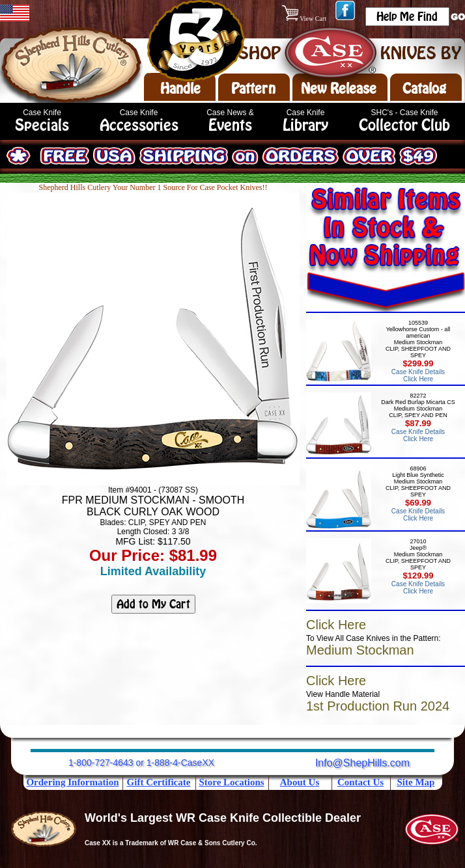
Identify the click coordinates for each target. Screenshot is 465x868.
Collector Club (404, 125)
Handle (180, 88)
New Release (339, 88)
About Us (300, 782)
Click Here (336, 625)
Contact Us (360, 782)
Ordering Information (72, 782)
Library (305, 125)
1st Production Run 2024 (378, 706)
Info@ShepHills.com (362, 763)
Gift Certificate (159, 782)
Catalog (424, 88)
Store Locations (231, 782)
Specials (42, 125)
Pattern (253, 88)
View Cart (305, 19)
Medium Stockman (360, 650)
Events (230, 125)
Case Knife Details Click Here (418, 375)
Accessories (139, 125)
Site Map (416, 782)
